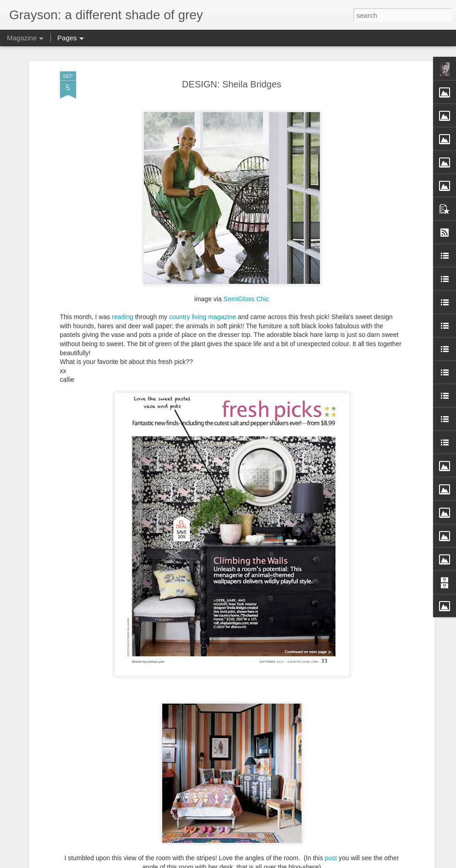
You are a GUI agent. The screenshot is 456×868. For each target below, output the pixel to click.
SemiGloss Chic (247, 299)
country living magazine (203, 317)
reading (123, 317)
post (331, 858)
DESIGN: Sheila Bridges (232, 84)
